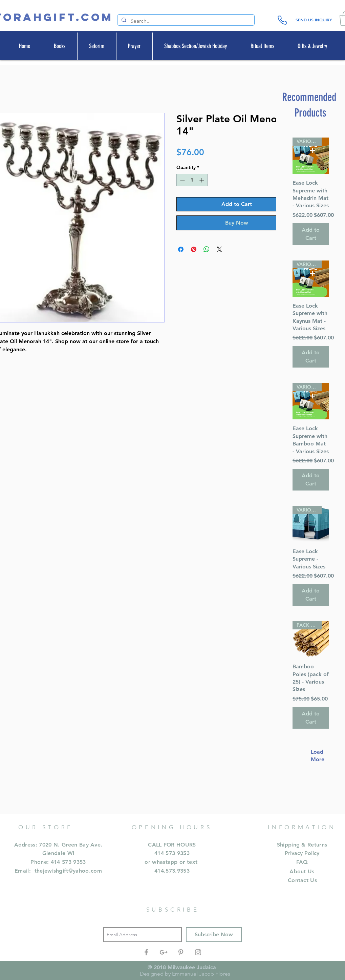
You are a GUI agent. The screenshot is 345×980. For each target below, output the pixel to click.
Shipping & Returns (302, 845)
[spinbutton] (192, 180)
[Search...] (185, 21)
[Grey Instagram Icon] (198, 952)
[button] (60, 46)
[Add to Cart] (311, 234)
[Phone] (282, 20)
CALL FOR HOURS (172, 845)
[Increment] (202, 180)
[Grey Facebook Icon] (146, 952)
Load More (314, 756)
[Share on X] (219, 249)
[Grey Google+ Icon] (164, 952)
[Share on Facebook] (181, 249)
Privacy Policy (302, 853)
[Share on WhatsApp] (207, 249)
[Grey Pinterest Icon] (181, 952)
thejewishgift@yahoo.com (68, 871)
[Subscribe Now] (214, 935)
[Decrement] (182, 180)
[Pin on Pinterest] (194, 249)
